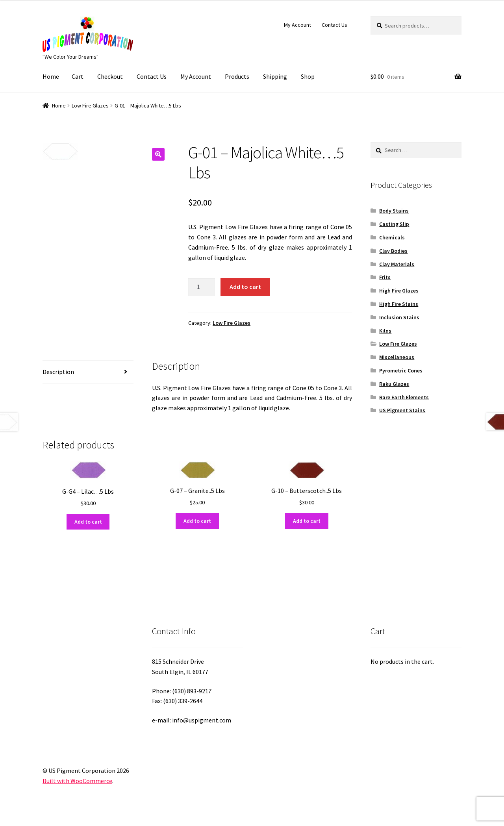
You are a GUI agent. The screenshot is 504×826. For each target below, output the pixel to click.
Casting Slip (394, 224)
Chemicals (392, 237)
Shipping (275, 76)
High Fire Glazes (399, 291)
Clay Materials (397, 264)
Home (51, 76)
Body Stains (394, 211)
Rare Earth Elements (404, 397)
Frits (385, 277)
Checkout (110, 76)
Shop (308, 76)
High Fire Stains (399, 304)
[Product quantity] (202, 287)
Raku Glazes (394, 384)
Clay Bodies (393, 251)
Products (237, 76)
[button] (158, 154)
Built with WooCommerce (77, 781)
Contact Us (334, 25)
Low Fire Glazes (90, 106)
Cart (78, 76)
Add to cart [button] (88, 522)
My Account (297, 25)
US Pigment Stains (402, 410)
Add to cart (245, 287)
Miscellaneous (397, 357)
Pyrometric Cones (401, 370)
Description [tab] (58, 372)
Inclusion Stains (399, 317)
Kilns (385, 331)
